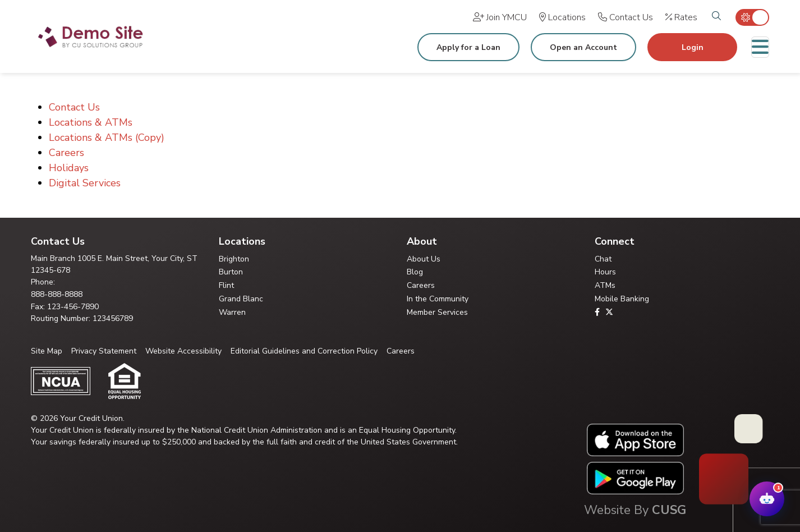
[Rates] (681, 17)
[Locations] (562, 17)
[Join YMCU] (500, 17)
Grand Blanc (241, 299)
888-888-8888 (57, 294)
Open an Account (583, 47)
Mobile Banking (622, 299)
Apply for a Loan (468, 47)
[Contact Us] (626, 17)
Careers (66, 153)
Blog (415, 272)
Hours (605, 272)
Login (693, 47)
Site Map (47, 351)
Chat (603, 259)
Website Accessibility (183, 351)
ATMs (605, 285)
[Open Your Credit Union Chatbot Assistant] (767, 499)
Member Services (437, 312)
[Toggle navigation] (760, 47)
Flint (226, 285)
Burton (231, 272)
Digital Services (85, 183)
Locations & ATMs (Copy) (107, 137)
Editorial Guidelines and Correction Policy (304, 351)
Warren (232, 312)
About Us (424, 259)
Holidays (69, 168)
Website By (635, 510)
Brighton (234, 259)
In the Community (438, 299)
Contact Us (74, 107)
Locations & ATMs (91, 122)
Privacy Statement (104, 351)
